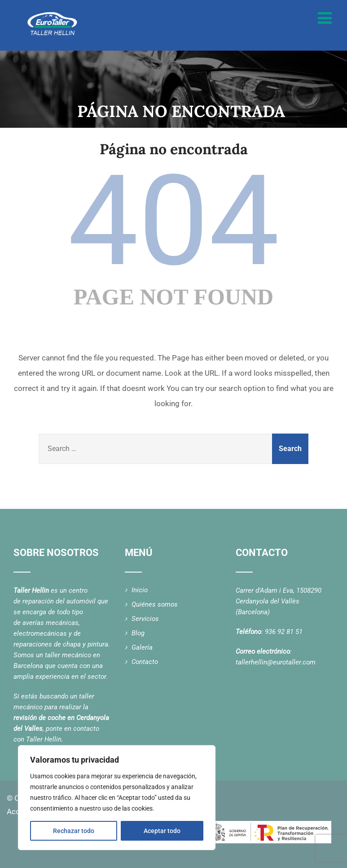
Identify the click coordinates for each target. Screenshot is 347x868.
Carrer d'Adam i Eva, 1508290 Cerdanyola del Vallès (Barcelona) (279, 601)
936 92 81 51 (284, 632)
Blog (138, 633)
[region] (117, 798)
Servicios (145, 619)
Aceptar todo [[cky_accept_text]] (162, 831)
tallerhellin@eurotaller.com (276, 662)
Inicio (140, 590)
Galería (142, 647)
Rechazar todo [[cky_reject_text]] (74, 831)
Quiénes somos (155, 604)
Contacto (145, 662)
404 (173, 221)
